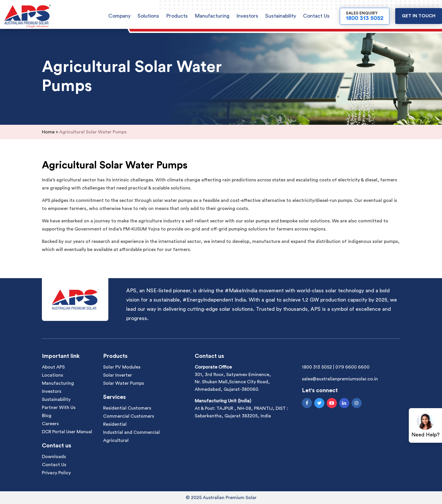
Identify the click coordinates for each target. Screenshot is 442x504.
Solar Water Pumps (123, 383)
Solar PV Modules (122, 367)
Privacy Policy (56, 473)
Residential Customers (127, 408)
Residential (115, 424)
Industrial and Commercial (131, 432)
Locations (52, 375)
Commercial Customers (129, 416)
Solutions (148, 16)
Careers (50, 424)
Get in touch (419, 16)
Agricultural (116, 440)
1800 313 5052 (317, 367)
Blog (47, 416)
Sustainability (281, 16)
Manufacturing (212, 16)
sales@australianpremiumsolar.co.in (340, 379)
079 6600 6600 (352, 367)
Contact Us (316, 16)
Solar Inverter (118, 375)
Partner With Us (59, 408)
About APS (53, 367)
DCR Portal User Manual (67, 432)
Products (177, 16)
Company (119, 16)
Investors (247, 16)
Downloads (54, 457)
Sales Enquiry (365, 16)
